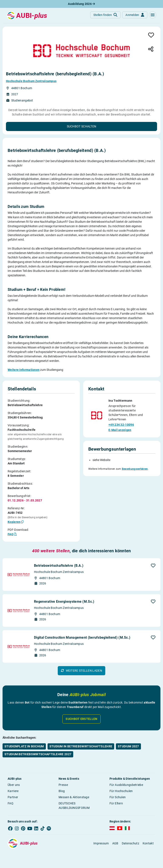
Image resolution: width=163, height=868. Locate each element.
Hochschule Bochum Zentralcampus (31, 81)
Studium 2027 (128, 746)
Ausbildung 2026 (81, 4)
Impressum (101, 843)
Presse (63, 785)
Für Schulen (118, 797)
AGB (115, 843)
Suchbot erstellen (81, 719)
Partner (13, 797)
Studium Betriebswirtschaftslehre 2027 (38, 754)
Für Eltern (116, 803)
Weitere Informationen (24, 370)
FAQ (11, 803)
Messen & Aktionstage (74, 797)
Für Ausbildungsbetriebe (126, 785)
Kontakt (148, 843)
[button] (153, 15)
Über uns (14, 785)
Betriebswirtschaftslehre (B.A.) (59, 566)
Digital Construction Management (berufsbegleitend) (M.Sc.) (82, 637)
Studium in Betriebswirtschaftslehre (81, 746)
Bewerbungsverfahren (135, 469)
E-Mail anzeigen (120, 430)
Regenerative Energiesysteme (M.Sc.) (64, 602)
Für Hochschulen (121, 791)
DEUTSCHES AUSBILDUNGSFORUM (74, 806)
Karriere (13, 791)
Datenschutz (131, 843)
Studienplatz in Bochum (24, 746)
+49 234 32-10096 (121, 425)
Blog (62, 791)
